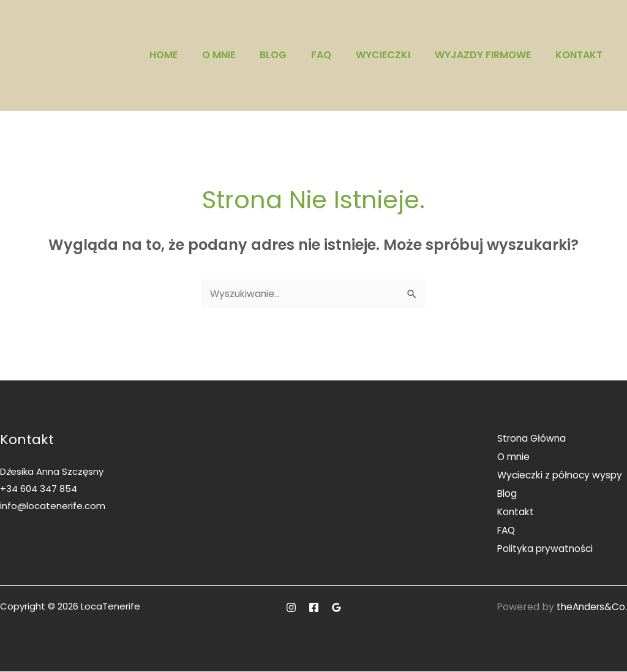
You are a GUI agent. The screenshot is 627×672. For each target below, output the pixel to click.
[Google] (336, 608)
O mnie (219, 55)
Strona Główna (529, 440)
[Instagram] (291, 608)
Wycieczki (383, 55)
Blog (273, 55)
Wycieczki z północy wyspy (558, 476)
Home (163, 55)
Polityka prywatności (544, 549)
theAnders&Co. (590, 607)
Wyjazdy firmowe (483, 55)
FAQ (321, 55)
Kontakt (579, 55)
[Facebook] (314, 608)
